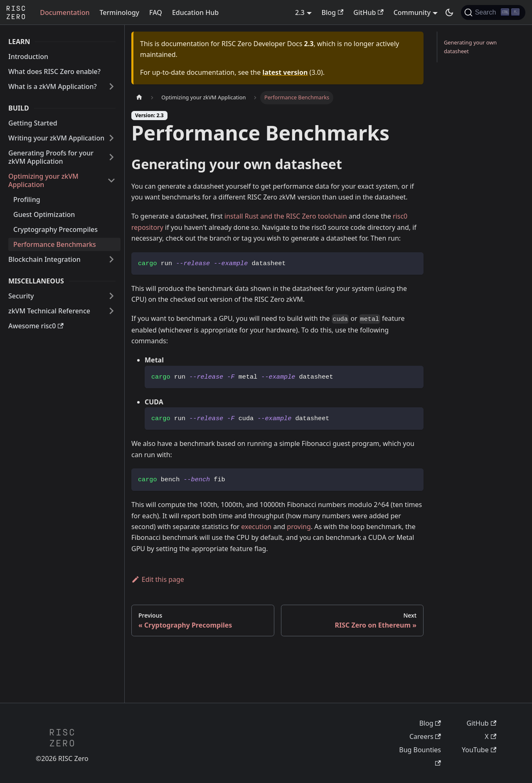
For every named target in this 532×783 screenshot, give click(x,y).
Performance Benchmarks (55, 244)
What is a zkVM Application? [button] (53, 86)
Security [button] (21, 296)
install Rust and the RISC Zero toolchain (286, 216)
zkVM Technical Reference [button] (49, 311)
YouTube (479, 750)
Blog (333, 12)
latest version (285, 72)
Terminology (119, 12)
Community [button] (412, 12)
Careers (425, 736)
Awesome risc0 (36, 326)
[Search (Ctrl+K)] (493, 12)
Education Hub (195, 12)
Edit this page (158, 579)
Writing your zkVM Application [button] (56, 138)
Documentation (65, 12)
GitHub (368, 12)
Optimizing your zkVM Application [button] (43, 180)
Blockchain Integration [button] (44, 259)
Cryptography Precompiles (55, 229)
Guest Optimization (44, 214)
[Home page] (139, 97)
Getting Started (33, 123)
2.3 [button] (300, 12)
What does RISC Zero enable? (54, 71)
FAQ (156, 12)
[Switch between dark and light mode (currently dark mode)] (449, 12)
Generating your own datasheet (470, 47)
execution (256, 527)
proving (299, 527)
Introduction (28, 57)
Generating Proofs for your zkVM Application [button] (51, 157)
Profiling (27, 199)
